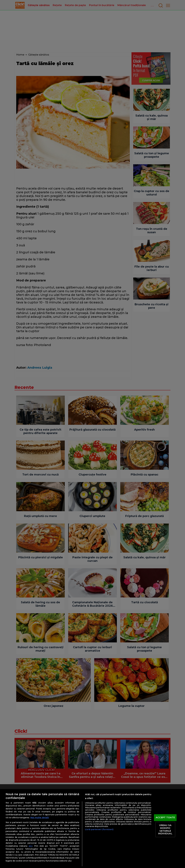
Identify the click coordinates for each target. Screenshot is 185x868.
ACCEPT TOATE (165, 817)
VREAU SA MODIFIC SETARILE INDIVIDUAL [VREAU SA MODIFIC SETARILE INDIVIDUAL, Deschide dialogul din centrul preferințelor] (165, 830)
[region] (92, 829)
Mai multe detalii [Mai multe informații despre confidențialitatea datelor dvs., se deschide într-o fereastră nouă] (40, 818)
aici (31, 846)
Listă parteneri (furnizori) (99, 829)
